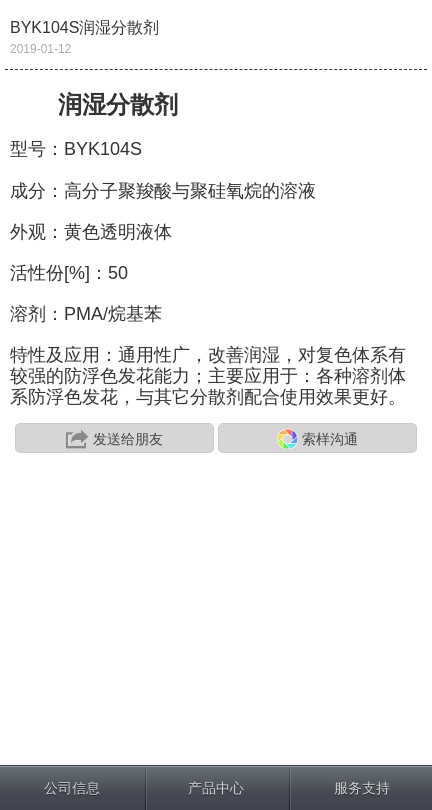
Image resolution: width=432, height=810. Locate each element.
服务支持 (362, 788)
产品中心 (216, 788)
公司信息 (72, 788)
